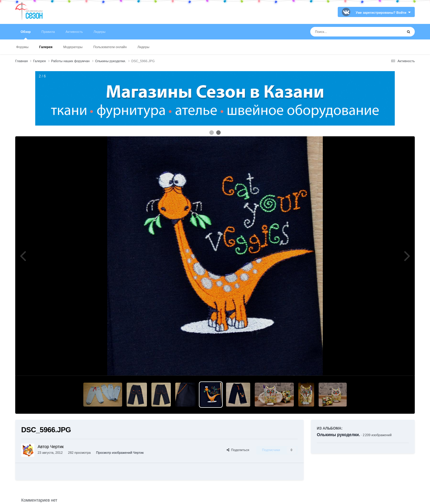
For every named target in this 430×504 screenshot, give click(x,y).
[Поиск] (345, 32)
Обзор (26, 35)
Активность (74, 32)
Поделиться (238, 450)
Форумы (22, 47)
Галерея (46, 47)
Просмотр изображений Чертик (120, 453)
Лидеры (143, 47)
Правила (48, 32)
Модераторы (73, 47)
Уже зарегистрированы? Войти (383, 13)
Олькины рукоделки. (338, 435)
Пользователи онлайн (110, 47)
